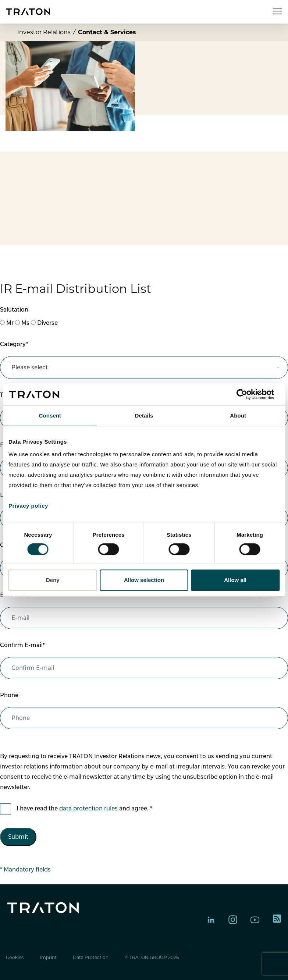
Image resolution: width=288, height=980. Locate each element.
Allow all (235, 580)
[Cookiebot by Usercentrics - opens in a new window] (247, 394)
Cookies (15, 957)
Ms (25, 323)
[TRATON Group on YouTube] (255, 920)
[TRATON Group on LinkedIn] (211, 920)
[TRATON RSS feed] (277, 920)
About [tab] (238, 416)
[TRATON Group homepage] (28, 12)
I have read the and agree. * (84, 808)
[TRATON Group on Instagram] (233, 920)
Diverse (47, 323)
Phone (9, 695)
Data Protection (91, 957)
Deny (53, 580)
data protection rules (88, 808)
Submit (18, 837)
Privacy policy (28, 506)
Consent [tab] (50, 416)
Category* (14, 344)
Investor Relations (44, 32)
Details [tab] (144, 416)
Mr (10, 323)
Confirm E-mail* (22, 645)
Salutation (14, 310)
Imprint (48, 957)
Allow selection (144, 580)
